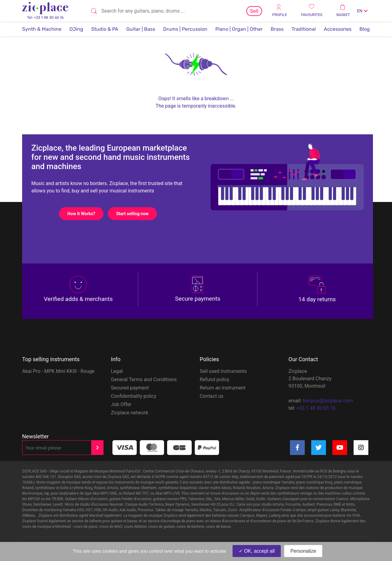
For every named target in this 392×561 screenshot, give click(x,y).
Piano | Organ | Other (239, 29)
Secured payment (130, 388)
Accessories (338, 29)
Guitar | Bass (141, 29)
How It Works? (85, 214)
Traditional (304, 29)
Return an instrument (223, 388)
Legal (117, 371)
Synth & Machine (42, 29)
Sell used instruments (223, 371)
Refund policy (214, 379)
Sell (254, 11)
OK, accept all (257, 551)
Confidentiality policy (134, 396)
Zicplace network (130, 413)
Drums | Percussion (185, 29)
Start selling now (136, 214)
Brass (277, 29)
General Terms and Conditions (144, 379)
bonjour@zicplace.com (328, 401)
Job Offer (121, 404)
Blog (365, 29)
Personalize (303, 551)
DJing (76, 29)
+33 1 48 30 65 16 (316, 408)
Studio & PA (105, 29)
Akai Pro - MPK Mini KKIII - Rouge (58, 371)
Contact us (212, 396)
